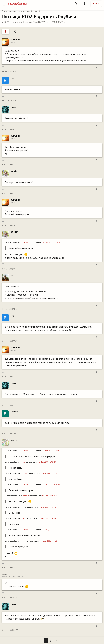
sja (24, 507)
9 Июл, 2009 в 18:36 (51, 451)
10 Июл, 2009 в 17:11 (51, 530)
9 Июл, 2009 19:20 (9, 101)
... (10, 456)
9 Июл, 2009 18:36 (9, 72)
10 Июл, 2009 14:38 (10, 269)
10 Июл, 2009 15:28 (10, 309)
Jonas (13, 107)
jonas (25, 473)
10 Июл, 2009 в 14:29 (51, 242)
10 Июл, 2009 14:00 (10, 165)
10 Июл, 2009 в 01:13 (49, 473)
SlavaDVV (38, 22)
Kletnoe (14, 412)
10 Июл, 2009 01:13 (9, 129)
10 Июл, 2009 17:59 (10, 434)
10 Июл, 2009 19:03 (10, 568)
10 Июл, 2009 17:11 (9, 376)
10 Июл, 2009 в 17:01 (47, 518)
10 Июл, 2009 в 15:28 (47, 507)
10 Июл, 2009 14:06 (10, 193)
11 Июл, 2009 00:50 (55, 22)
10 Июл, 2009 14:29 (10, 225)
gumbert (26, 242)
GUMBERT (15, 40)
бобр (25, 541)
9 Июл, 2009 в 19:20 (47, 462)
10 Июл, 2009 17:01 (9, 341)
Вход (96, 4)
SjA (12, 275)
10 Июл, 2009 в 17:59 (49, 541)
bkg (12, 78)
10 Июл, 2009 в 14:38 (51, 496)
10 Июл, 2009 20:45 (10, 598)
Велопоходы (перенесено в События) (21, 11)
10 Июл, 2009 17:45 (10, 405)
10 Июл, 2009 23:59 (10, 630)
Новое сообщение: (22, 22)
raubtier (14, 171)
